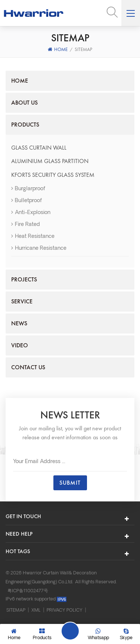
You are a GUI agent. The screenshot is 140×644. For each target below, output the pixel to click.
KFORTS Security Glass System (53, 175)
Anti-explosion (31, 213)
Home (58, 49)
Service (22, 301)
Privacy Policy (65, 610)
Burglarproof (28, 189)
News (19, 323)
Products (25, 125)
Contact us (28, 367)
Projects (24, 279)
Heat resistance (33, 237)
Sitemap (16, 610)
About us (24, 103)
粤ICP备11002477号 (28, 591)
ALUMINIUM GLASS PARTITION (50, 161)
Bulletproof (27, 201)
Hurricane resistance (39, 248)
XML (36, 610)
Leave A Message (70, 631)
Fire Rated (26, 225)
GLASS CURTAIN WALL (39, 148)
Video (20, 345)
